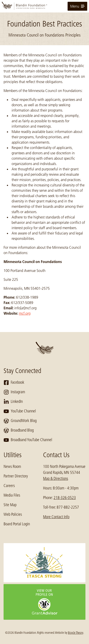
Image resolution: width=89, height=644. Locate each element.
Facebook (14, 383)
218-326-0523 (65, 498)
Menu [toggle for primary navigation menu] (77, 6)
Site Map (10, 505)
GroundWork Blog (20, 421)
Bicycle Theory (76, 633)
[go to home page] (44, 6)
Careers (9, 486)
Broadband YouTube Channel (28, 440)
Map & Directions (56, 479)
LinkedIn (13, 402)
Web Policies (13, 514)
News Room (12, 467)
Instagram (14, 392)
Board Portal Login (17, 524)
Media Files (12, 495)
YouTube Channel (20, 411)
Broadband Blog (19, 430)
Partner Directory (16, 476)
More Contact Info (56, 517)
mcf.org (25, 313)
